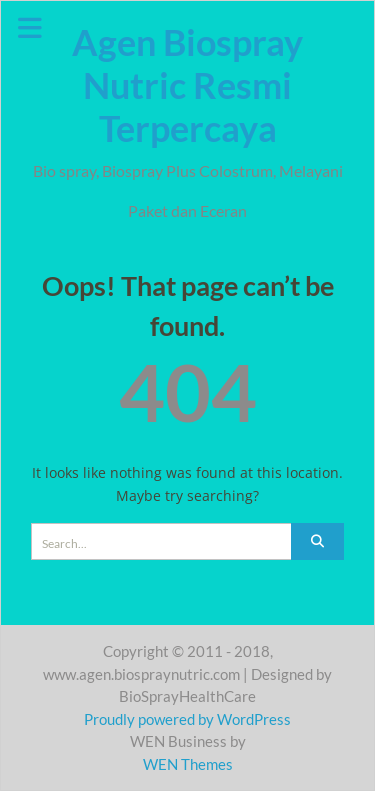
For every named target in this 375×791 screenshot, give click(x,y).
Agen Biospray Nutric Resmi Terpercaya (187, 85)
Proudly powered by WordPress (187, 719)
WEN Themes (188, 764)
